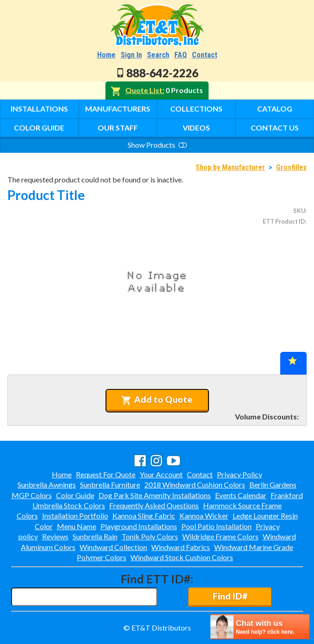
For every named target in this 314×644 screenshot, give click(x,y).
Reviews (55, 536)
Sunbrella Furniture (110, 485)
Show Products (157, 145)
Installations (39, 109)
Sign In (131, 55)
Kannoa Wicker (204, 516)
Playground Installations (139, 526)
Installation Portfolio (75, 516)
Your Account (161, 474)
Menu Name (77, 526)
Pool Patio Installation (216, 526)
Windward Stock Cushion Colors (182, 557)
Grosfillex (291, 167)
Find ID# (230, 596)
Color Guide (39, 128)
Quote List (144, 90)
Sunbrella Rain (95, 536)
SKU (299, 211)
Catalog (275, 109)
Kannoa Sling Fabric (144, 516)
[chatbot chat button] (260, 627)
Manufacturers (118, 109)
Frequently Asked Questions (154, 505)
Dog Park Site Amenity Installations (155, 495)
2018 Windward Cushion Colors (195, 485)
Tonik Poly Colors (150, 536)
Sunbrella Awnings (47, 485)
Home (106, 55)
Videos (196, 128)
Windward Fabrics (181, 547)
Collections (196, 109)
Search (158, 55)
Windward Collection (113, 547)
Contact (205, 55)
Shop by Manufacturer (230, 167)
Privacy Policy (240, 474)
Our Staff (118, 128)
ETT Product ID (284, 221)
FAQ (181, 55)
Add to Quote (157, 400)
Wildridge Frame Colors (220, 536)
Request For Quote (106, 474)
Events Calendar (241, 495)
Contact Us (275, 128)
